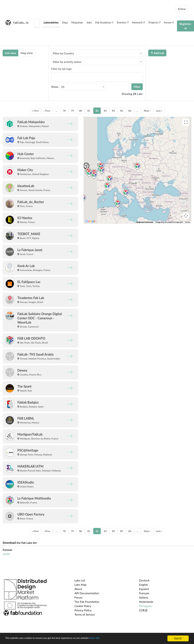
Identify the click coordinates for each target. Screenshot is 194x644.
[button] (137, 166)
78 (64, 111)
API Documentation (87, 593)
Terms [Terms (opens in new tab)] (188, 222)
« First (35, 111)
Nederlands (146, 602)
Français (144, 593)
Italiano (144, 597)
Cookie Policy (83, 606)
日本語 (143, 610)
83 (105, 111)
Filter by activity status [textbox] (67, 62)
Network (138, 22)
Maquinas (77, 22)
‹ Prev (47, 111)
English (143, 585)
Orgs (65, 22)
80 (81, 111)
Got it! (178, 638)
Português (145, 606)
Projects (154, 22)
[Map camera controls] (186, 216)
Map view (27, 53)
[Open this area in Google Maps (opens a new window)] (90, 221)
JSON (6, 554)
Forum (169, 22)
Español (144, 589)
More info (109, 639)
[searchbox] (53, 77)
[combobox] (97, 53)
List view (11, 53)
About (78, 589)
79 (72, 111)
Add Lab (157, 53)
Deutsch (144, 580)
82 (97, 111)
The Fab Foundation (87, 602)
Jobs (89, 22)
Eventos (123, 22)
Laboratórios (51, 22)
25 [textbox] (63, 87)
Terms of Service (85, 614)
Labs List (80, 580)
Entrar (182, 9)
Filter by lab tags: (62, 69)
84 (113, 111)
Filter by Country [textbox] (63, 53)
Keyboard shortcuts (145, 222)
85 (122, 111)
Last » (159, 111)
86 (130, 111)
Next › (147, 111)
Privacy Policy (83, 610)
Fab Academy (104, 22)
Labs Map (81, 585)
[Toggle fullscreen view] (186, 122)
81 (89, 111)
